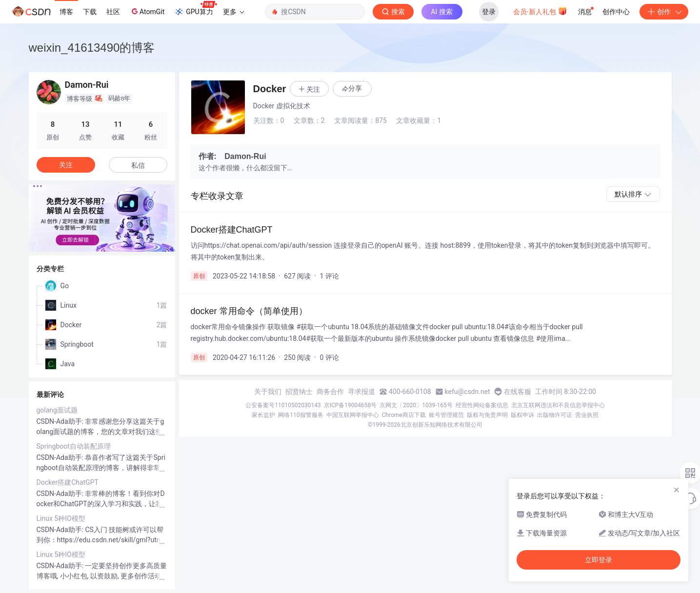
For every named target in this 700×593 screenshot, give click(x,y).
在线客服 (518, 392)
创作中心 (616, 12)
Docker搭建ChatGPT (68, 482)
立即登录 (599, 560)
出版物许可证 (555, 415)
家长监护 (263, 415)
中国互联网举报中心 (353, 415)
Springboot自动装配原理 (74, 446)
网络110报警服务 (300, 415)
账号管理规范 (446, 415)
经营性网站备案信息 (482, 405)
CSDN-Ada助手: (61, 421)
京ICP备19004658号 (350, 405)
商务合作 (330, 392)
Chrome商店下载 (404, 415)
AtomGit (147, 11)
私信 (138, 165)
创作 (664, 12)
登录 (489, 12)
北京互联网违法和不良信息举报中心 (558, 405)
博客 (66, 12)
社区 (113, 12)
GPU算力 (195, 9)
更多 (234, 12)
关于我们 (268, 392)
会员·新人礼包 (540, 11)
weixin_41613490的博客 (92, 48)
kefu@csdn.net (468, 392)
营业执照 (587, 415)
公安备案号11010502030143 (283, 405)
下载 (90, 12)
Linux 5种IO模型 (61, 518)
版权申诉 (522, 415)
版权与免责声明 (487, 415)
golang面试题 (57, 410)
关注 (66, 165)
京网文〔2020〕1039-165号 (416, 405)
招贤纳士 (299, 392)
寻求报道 (361, 392)
